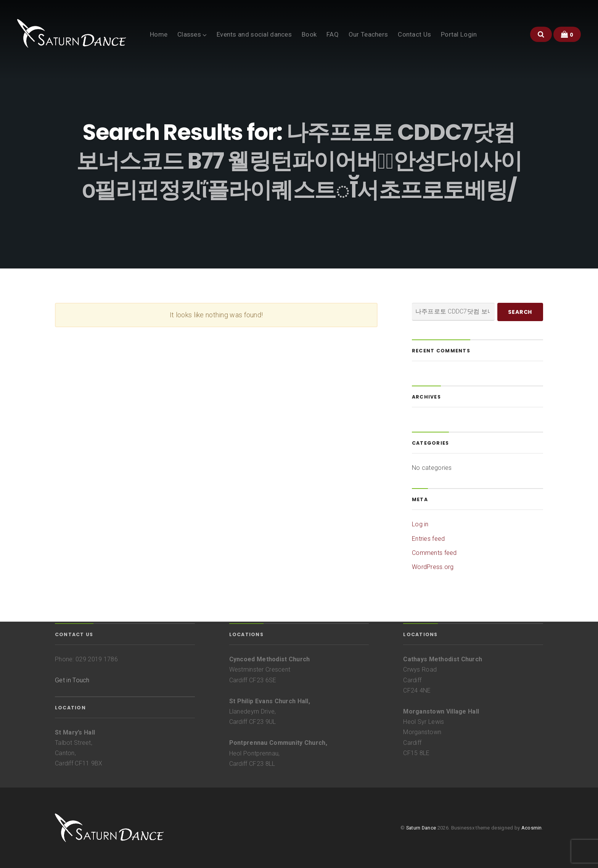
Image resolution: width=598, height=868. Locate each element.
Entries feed (428, 539)
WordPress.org (433, 567)
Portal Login (459, 34)
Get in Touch (72, 680)
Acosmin (532, 828)
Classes (189, 34)
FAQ (333, 34)
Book (309, 34)
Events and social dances (254, 34)
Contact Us (414, 34)
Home (159, 34)
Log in (420, 524)
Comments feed (434, 553)
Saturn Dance (421, 828)
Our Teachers (368, 34)
